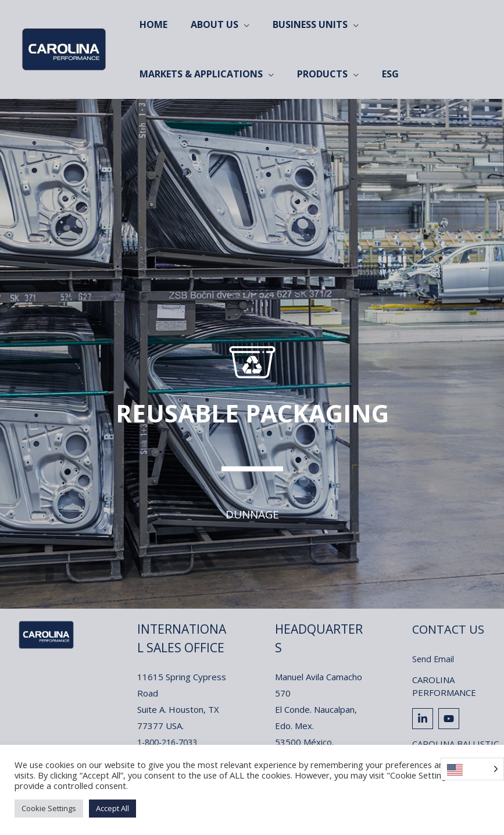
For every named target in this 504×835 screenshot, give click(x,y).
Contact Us (450, 629)
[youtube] (450, 719)
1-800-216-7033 (171, 742)
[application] (237, 25)
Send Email (434, 659)
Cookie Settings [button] (49, 808)
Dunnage (252, 514)
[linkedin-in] (424, 719)
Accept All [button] (112, 808)
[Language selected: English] (472, 769)
